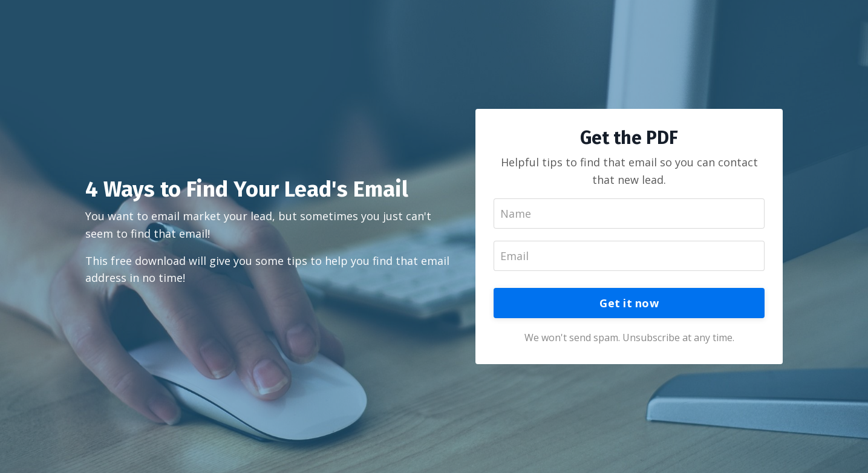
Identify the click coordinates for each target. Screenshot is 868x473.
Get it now (629, 303)
